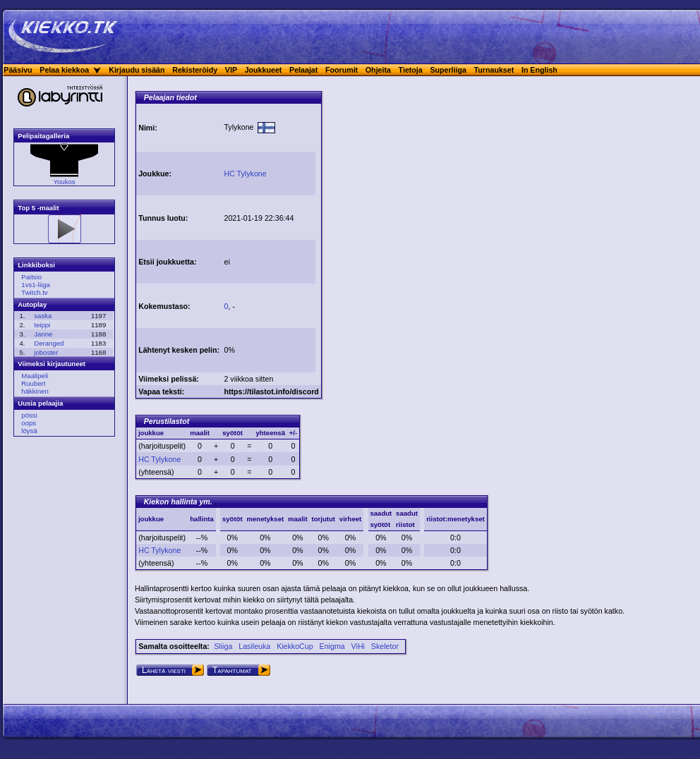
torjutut (323, 519)
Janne (43, 334)
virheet (350, 519)
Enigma (332, 646)
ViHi (358, 646)
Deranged (49, 343)
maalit (298, 519)
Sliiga (223, 646)
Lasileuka (254, 646)
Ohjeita (378, 70)
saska (43, 316)
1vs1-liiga (36, 285)
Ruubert (33, 383)
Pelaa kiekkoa (64, 70)
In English (539, 70)
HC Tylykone (159, 459)
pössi (29, 415)
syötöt (233, 519)
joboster (46, 352)
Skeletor (385, 646)
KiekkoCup (295, 646)
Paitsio (31, 277)
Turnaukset (494, 70)
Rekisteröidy (195, 70)
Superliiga (448, 70)
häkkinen (35, 391)
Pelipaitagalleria (43, 136)
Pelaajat (303, 70)
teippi (42, 325)
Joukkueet (264, 70)
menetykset (265, 519)
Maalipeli (35, 376)
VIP (231, 70)
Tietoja (411, 70)
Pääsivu (18, 70)
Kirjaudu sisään (137, 70)
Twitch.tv (34, 292)
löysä (29, 431)
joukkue (151, 519)
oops (29, 423)
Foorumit (342, 70)
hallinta (202, 519)
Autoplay (32, 304)
